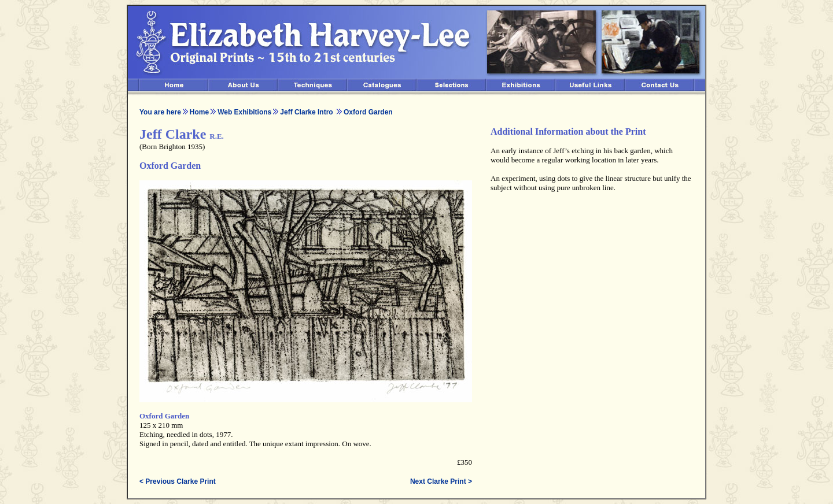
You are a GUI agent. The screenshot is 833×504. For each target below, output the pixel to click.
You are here (160, 112)
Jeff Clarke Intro (307, 112)
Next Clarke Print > (441, 481)
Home (199, 112)
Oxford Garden (368, 112)
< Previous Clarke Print (178, 481)
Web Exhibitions (244, 112)
